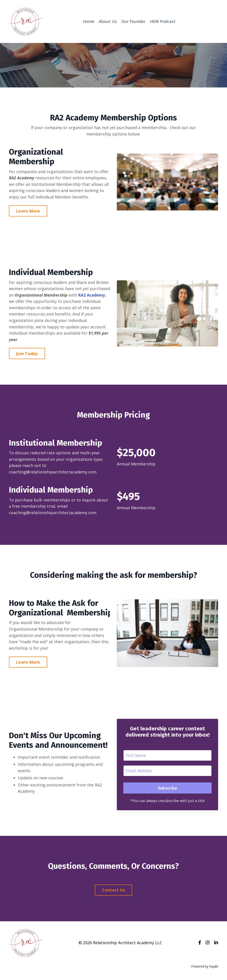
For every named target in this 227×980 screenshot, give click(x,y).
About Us (108, 21)
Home (88, 21)
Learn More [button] (28, 211)
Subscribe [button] (167, 790)
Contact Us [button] (113, 892)
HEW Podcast (163, 21)
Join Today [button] (27, 354)
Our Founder (133, 21)
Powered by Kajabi (205, 969)
